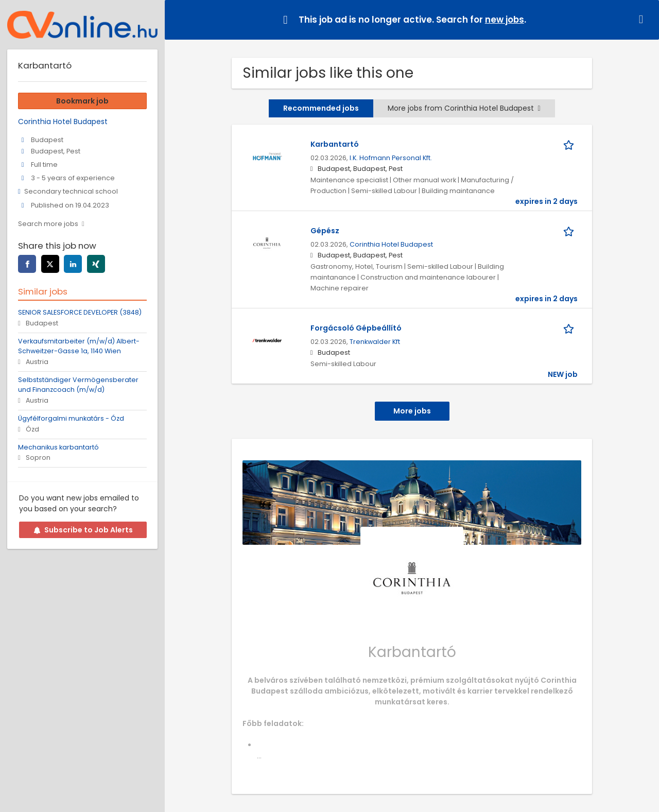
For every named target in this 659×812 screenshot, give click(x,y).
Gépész (325, 231)
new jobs (505, 20)
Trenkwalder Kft (375, 342)
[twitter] (50, 264)
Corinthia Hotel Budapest (391, 244)
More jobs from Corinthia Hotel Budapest (464, 108)
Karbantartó (335, 144)
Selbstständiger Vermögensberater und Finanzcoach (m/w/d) (78, 385)
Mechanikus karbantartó (58, 447)
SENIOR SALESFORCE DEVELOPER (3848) (80, 312)
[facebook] (27, 264)
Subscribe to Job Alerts (83, 530)
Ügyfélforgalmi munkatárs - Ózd (71, 418)
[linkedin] (73, 264)
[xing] (96, 264)
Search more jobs (48, 224)
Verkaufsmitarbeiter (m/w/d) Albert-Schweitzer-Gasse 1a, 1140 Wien (79, 346)
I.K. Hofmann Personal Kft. (391, 158)
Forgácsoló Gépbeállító (356, 328)
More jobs (412, 411)
